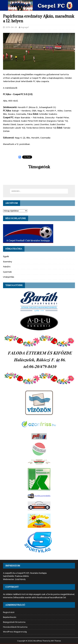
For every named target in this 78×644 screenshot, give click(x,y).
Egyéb (6, 256)
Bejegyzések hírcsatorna (14, 622)
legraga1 (25, 27)
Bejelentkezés (10, 617)
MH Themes (56, 641)
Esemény (8, 262)
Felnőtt (7, 267)
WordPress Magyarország (15, 632)
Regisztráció (9, 612)
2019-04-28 (11, 27)
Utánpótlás (9, 277)
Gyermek (7, 272)
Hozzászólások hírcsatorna (15, 627)
